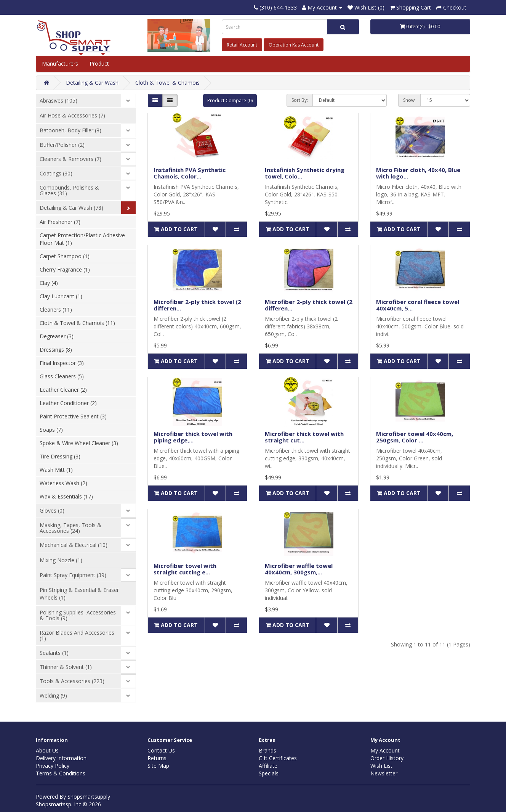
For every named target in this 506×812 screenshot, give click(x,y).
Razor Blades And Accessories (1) (77, 635)
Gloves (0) (52, 511)
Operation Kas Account (294, 45)
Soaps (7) (51, 430)
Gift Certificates (278, 758)
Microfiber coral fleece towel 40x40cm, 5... (418, 305)
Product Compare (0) (230, 100)
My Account (385, 750)
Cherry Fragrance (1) (65, 269)
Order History (387, 758)
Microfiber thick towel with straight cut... (304, 437)
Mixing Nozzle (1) (61, 560)
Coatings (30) (56, 173)
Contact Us (161, 750)
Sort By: (300, 100)
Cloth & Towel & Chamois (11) (77, 323)
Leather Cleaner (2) (63, 390)
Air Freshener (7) (60, 222)
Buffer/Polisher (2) (62, 145)
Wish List (381, 766)
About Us (47, 750)
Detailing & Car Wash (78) (71, 208)
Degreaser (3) (57, 336)
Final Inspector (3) (62, 363)
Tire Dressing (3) (60, 456)
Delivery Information (61, 758)
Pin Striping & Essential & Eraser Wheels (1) (79, 594)
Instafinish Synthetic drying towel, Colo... (305, 173)
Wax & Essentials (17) (66, 496)
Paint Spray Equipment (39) (73, 575)
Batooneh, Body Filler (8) (70, 130)
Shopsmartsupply (89, 797)
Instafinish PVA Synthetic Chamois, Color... (190, 173)
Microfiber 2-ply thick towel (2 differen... (197, 305)
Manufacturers (60, 64)
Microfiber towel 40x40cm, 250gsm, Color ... (415, 437)
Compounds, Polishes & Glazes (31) (69, 190)
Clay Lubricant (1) (61, 296)
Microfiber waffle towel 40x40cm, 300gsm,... (299, 569)
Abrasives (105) (58, 100)
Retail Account (242, 45)
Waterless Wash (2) (63, 483)
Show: (409, 100)
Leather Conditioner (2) (68, 403)
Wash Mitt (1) (56, 470)
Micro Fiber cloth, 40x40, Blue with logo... (418, 173)
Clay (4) (49, 283)
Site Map (158, 766)
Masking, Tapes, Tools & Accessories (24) (70, 528)
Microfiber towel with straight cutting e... (185, 569)
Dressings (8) (56, 350)
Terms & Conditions (61, 773)
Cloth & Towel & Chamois (167, 83)
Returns (157, 758)
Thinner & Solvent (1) (66, 667)
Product (100, 64)
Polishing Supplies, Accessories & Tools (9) (78, 615)
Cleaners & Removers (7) (70, 159)
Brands (267, 750)
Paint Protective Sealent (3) (73, 416)
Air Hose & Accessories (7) (72, 115)
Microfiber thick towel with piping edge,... (193, 437)
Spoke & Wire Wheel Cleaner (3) (79, 443)
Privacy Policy (53, 766)
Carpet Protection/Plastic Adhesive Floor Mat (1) (82, 239)
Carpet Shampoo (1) (65, 256)
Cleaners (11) (56, 310)
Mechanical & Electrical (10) (74, 545)
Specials (269, 773)
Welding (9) (53, 695)
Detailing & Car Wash (92, 83)
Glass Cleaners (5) (62, 376)
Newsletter (384, 773)
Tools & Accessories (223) (72, 681)
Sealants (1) (54, 653)
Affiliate (268, 766)
